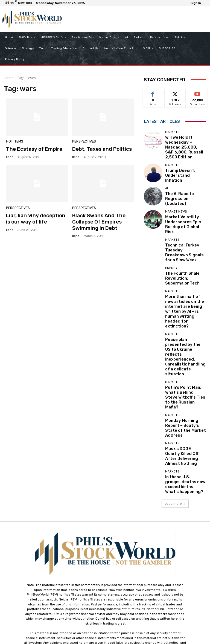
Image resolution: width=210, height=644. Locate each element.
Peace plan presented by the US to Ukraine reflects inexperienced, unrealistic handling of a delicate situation (186, 307)
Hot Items (14, 142)
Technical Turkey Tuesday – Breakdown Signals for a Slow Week (186, 233)
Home (9, 78)
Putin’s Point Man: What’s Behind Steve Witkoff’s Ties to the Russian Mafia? (185, 332)
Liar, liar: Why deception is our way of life (35, 217)
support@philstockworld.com (115, 596)
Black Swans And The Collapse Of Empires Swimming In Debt (96, 220)
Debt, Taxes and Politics (99, 149)
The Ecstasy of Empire (32, 149)
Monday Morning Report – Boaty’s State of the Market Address (185, 355)
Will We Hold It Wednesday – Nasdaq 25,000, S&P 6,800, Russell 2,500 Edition (185, 142)
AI (167, 181)
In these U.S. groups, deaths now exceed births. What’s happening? (186, 400)
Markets (172, 132)
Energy (171, 248)
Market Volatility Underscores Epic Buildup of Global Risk (185, 211)
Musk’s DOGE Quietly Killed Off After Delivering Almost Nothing (186, 378)
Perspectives (83, 142)
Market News (176, 202)
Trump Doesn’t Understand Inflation (181, 165)
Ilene (10, 156)
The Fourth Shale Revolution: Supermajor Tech (183, 256)
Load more (175, 419)
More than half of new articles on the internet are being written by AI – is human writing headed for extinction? (184, 281)
